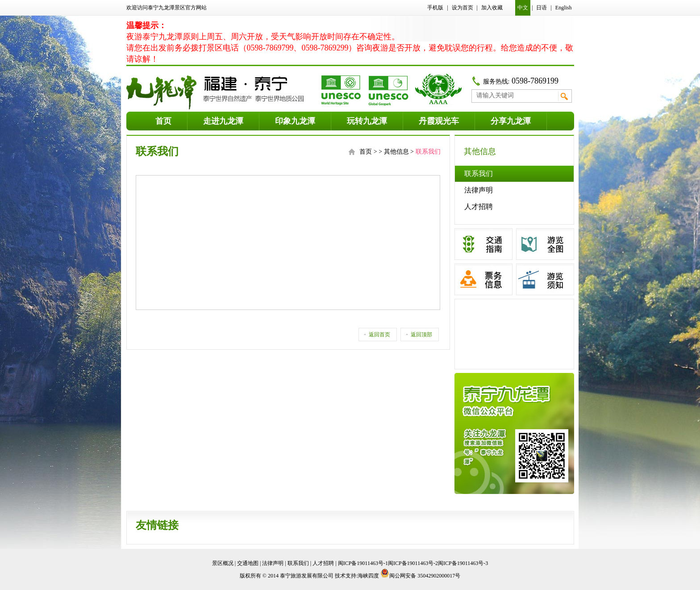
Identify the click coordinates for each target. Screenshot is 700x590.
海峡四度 (368, 576)
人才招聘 (479, 207)
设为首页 (462, 8)
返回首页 (379, 335)
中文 (523, 8)
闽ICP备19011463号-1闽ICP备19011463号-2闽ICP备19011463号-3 (413, 563)
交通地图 (248, 563)
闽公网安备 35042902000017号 (420, 576)
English (564, 8)
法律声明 (479, 190)
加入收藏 (492, 8)
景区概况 (223, 563)
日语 (542, 8)
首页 (366, 152)
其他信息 (396, 152)
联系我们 (479, 174)
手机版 (435, 8)
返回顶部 (421, 335)
